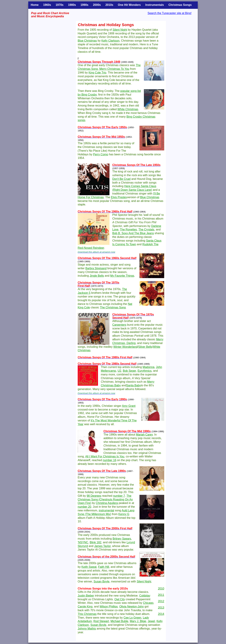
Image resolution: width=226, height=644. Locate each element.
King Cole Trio (97, 73)
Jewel (151, 621)
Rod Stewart (101, 621)
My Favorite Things (122, 276)
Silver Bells (145, 347)
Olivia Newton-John (132, 607)
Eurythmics (145, 371)
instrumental (106, 510)
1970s (60, 5)
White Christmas (128, 109)
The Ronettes (128, 230)
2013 (161, 608)
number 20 (84, 507)
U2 (119, 371)
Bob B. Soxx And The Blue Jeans (133, 233)
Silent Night (120, 30)
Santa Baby (134, 385)
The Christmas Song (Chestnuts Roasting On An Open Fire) (105, 499)
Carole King (85, 607)
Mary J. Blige (138, 621)
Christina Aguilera (107, 503)
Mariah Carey (144, 435)
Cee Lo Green (133, 618)
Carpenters (119, 325)
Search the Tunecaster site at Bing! (170, 13)
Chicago (148, 603)
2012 (161, 601)
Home (35, 5)
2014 (161, 614)
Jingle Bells (97, 276)
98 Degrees (94, 496)
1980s (72, 5)
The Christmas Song (113, 307)
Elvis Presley (119, 197)
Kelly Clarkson (110, 41)
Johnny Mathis (87, 629)
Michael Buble (119, 621)
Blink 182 (96, 542)
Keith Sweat (89, 567)
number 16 (110, 460)
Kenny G (124, 514)
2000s (97, 5)
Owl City (120, 599)
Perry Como (101, 154)
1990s (84, 5)
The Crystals (146, 230)
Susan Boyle (102, 581)
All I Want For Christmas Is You (105, 456)
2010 (161, 589)
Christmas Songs (180, 5)
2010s (109, 5)
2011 (161, 595)
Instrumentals (155, 5)
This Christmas (87, 614)
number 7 (119, 496)
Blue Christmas (87, 41)
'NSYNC (83, 542)
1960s (47, 5)
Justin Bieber (86, 596)
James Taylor (102, 546)
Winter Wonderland (125, 347)
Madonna (149, 367)
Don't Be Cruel (121, 179)
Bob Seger (130, 371)
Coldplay (145, 596)
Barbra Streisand (96, 268)
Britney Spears (122, 539)
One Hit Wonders (129, 5)
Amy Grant (129, 406)
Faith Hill (104, 567)
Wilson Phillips (109, 607)
